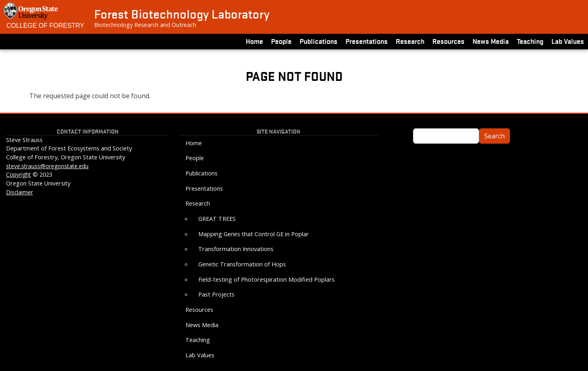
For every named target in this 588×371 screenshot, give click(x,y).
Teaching (530, 41)
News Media (491, 41)
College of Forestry (45, 26)
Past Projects (216, 294)
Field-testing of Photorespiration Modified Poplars (266, 279)
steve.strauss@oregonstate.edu (47, 166)
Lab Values (568, 41)
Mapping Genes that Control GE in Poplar (254, 234)
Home (254, 41)
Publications (319, 41)
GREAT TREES (217, 219)
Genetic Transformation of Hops (242, 264)
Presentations (367, 41)
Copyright (19, 174)
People (281, 41)
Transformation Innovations (236, 249)
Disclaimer (20, 192)
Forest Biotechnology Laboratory (182, 14)
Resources (448, 41)
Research (410, 41)
